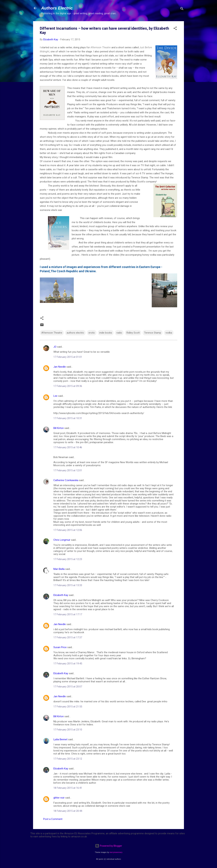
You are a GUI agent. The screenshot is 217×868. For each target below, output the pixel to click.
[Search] (182, 9)
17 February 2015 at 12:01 (68, 470)
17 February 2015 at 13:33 (68, 585)
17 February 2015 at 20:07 (68, 687)
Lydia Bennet (60, 739)
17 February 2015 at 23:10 (68, 730)
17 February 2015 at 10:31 (68, 418)
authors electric (75, 333)
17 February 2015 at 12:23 (68, 559)
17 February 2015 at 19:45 (68, 664)
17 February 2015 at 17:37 (68, 637)
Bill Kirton (59, 428)
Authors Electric (57, 8)
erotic (92, 333)
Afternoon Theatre (52, 333)
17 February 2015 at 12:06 (68, 530)
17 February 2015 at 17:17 (68, 614)
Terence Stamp (153, 333)
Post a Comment (53, 819)
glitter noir (59, 798)
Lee (55, 396)
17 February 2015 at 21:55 (68, 707)
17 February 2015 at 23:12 (68, 759)
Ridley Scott (133, 333)
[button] (175, 29)
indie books (106, 333)
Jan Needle (60, 367)
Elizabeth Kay (61, 595)
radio (119, 333)
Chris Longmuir (62, 540)
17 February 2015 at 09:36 (68, 386)
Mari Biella (59, 569)
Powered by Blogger (109, 846)
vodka (169, 333)
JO (55, 347)
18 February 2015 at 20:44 (68, 811)
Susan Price (60, 647)
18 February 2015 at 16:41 (68, 788)
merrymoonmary (116, 852)
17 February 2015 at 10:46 (68, 447)
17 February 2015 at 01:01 (68, 357)
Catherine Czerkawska (66, 480)
